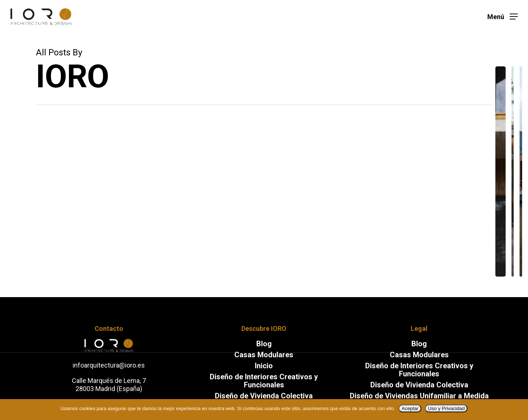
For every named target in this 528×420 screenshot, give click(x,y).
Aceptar (410, 408)
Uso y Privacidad (446, 408)
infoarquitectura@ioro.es (109, 365)
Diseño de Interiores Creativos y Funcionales (419, 370)
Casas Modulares (264, 355)
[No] (519, 410)
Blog (264, 344)
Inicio (264, 366)
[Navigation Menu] (503, 17)
